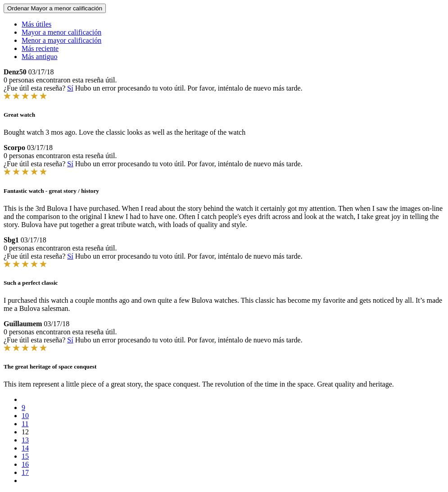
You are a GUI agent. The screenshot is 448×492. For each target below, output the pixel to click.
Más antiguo (40, 57)
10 (25, 416)
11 (25, 424)
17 (25, 472)
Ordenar (55, 8)
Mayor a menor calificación (61, 32)
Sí (70, 88)
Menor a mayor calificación (61, 40)
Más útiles (36, 24)
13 (25, 440)
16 (25, 464)
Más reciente (40, 48)
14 (25, 448)
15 (25, 456)
